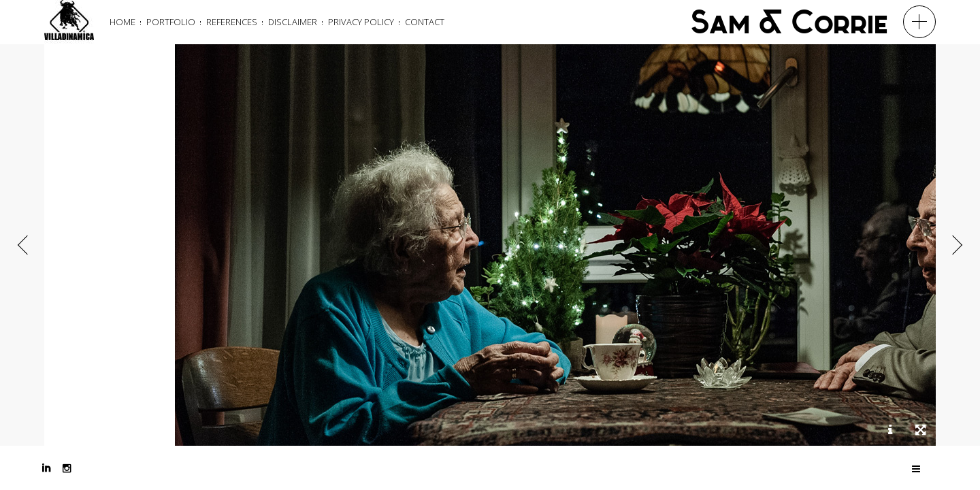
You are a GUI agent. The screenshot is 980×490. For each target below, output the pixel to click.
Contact (425, 22)
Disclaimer (293, 22)
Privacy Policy (361, 22)
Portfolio (171, 22)
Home (122, 22)
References (232, 22)
